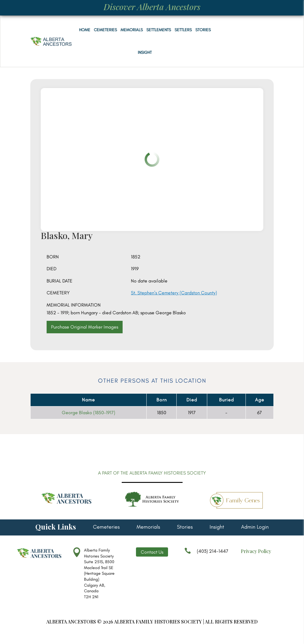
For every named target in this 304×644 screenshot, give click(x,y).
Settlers (183, 30)
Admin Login (255, 527)
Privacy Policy (256, 551)
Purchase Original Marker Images (85, 327)
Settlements (159, 30)
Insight (145, 52)
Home (85, 30)
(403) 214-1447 (206, 554)
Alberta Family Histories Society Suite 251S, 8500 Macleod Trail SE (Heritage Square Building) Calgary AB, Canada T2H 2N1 (99, 574)
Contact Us (152, 552)
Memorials (132, 30)
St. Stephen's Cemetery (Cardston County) (174, 293)
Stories (203, 30)
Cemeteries (105, 30)
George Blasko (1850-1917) (88, 413)
